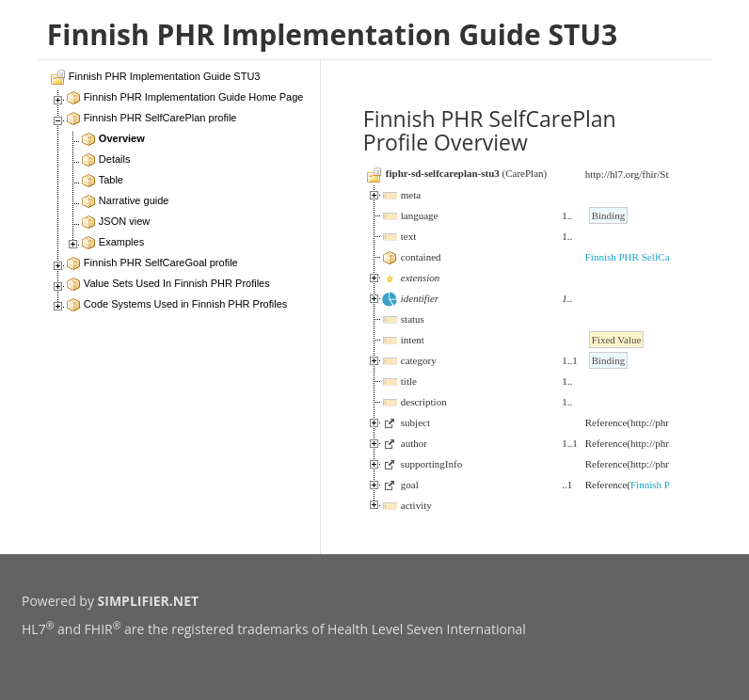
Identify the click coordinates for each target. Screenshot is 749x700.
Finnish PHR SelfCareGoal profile (657, 257)
